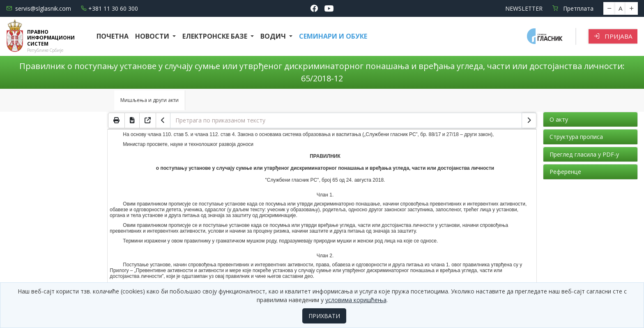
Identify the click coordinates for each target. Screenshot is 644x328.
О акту (559, 119)
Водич (274, 36)
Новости (153, 36)
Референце (565, 172)
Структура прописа (576, 137)
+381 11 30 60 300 (109, 8)
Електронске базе (216, 36)
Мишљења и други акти (149, 100)
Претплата (573, 8)
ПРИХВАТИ (324, 316)
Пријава (613, 36)
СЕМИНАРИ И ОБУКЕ (333, 36)
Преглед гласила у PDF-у (584, 154)
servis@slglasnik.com (39, 8)
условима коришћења (356, 300)
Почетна (113, 36)
